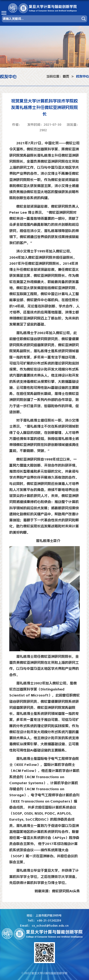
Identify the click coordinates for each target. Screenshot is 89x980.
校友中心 (83, 76)
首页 (66, 76)
